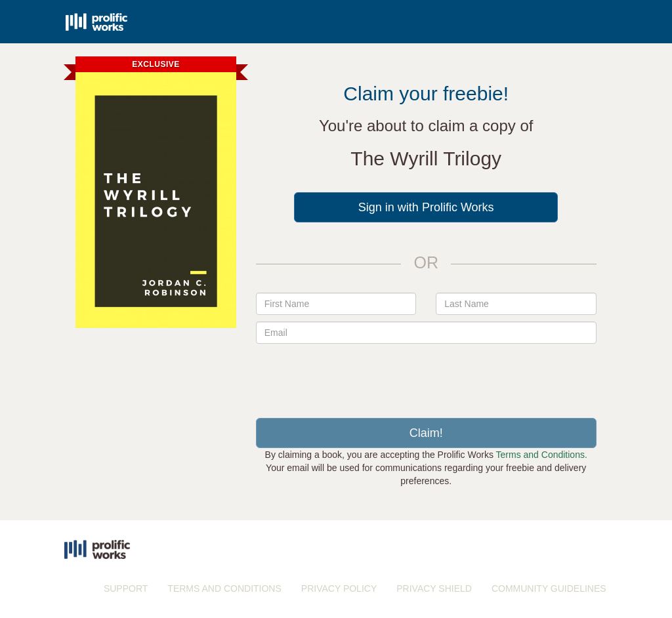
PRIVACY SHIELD (434, 588)
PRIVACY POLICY (339, 588)
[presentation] (426, 376)
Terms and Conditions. (542, 455)
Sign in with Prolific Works (426, 207)
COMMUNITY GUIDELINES (549, 588)
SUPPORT (126, 588)
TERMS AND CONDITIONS (224, 588)
